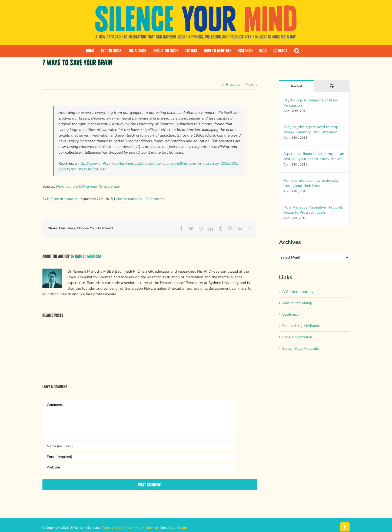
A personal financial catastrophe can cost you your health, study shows (314, 156)
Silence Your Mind (129, 199)
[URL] (139, 467)
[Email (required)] (139, 457)
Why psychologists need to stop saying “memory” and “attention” (311, 130)
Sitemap (152, 528)
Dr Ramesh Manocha (62, 199)
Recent (297, 86)
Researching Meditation (302, 326)
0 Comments (155, 199)
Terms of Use (111, 528)
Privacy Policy (134, 528)
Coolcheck (291, 314)
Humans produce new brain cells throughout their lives (311, 183)
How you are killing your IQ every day (88, 186)
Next (250, 85)
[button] (297, 51)
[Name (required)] (139, 446)
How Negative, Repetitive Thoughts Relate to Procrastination (313, 210)
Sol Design (179, 528)
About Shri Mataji (297, 303)
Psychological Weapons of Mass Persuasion (311, 103)
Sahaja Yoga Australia (300, 348)
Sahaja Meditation (297, 337)
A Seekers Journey (298, 292)
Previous (233, 85)
